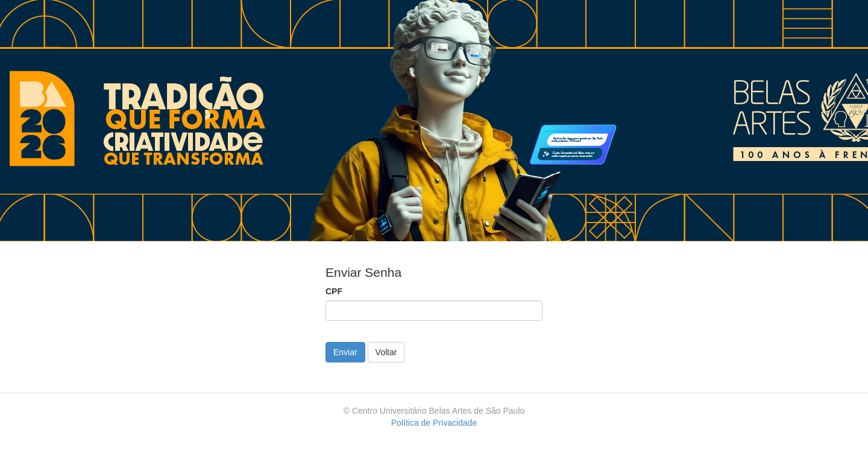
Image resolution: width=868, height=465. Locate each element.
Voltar (386, 352)
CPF (334, 291)
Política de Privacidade (434, 423)
